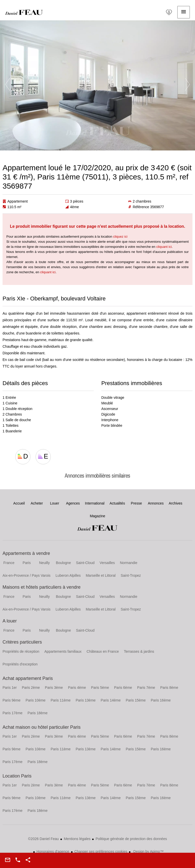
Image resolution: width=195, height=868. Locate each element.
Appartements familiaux (63, 651)
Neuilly (44, 563)
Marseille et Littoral (101, 575)
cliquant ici (164, 247)
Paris (27, 563)
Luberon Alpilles (68, 575)
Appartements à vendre (26, 553)
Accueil (24, 12)
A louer (10, 621)
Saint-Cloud (85, 563)
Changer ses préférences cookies (101, 851)
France (9, 563)
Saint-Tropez (131, 575)
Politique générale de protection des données (131, 839)
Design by (148, 851)
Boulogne (63, 563)
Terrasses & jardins (139, 651)
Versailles (107, 563)
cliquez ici (120, 237)
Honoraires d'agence (53, 851)
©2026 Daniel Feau (44, 839)
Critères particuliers (22, 642)
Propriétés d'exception (20, 664)
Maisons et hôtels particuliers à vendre (42, 587)
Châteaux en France (103, 651)
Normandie (128, 563)
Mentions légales (77, 839)
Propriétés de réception (21, 651)
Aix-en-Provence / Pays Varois (27, 575)
